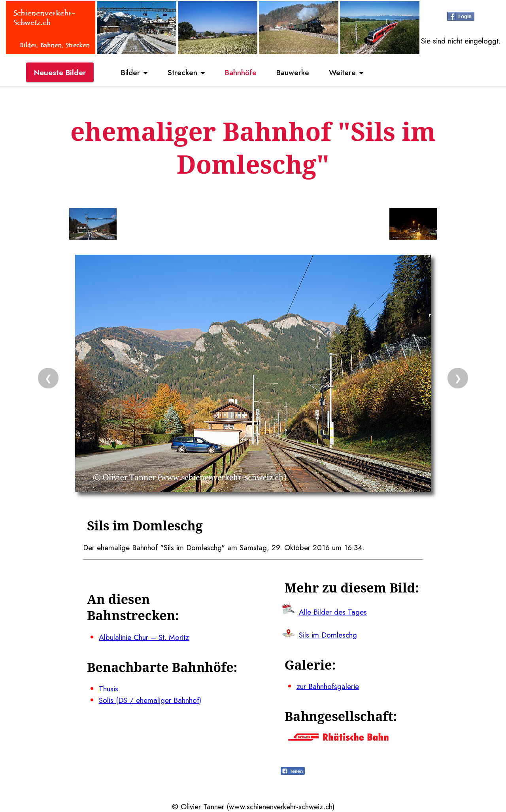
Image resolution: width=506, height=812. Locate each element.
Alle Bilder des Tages (333, 612)
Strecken (182, 72)
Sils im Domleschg (328, 635)
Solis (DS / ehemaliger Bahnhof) (150, 700)
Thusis (109, 689)
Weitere (342, 72)
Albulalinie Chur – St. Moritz (144, 637)
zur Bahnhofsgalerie (328, 686)
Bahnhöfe (241, 72)
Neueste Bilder (60, 72)
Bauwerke (293, 72)
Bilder (130, 72)
